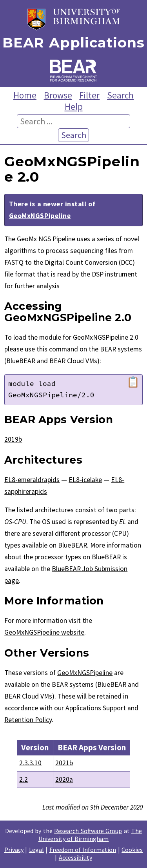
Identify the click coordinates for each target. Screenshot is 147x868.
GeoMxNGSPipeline (85, 673)
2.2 (24, 779)
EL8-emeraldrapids (32, 480)
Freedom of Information (83, 850)
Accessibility (75, 857)
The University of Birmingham (90, 835)
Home (25, 95)
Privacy (14, 850)
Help (74, 106)
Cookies (132, 850)
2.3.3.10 (30, 763)
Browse (58, 95)
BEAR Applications (73, 43)
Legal (36, 850)
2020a (64, 779)
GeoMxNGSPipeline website (44, 632)
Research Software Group (88, 831)
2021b (64, 763)
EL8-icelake (85, 480)
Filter (89, 95)
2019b (13, 439)
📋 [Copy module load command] (133, 382)
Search (120, 95)
